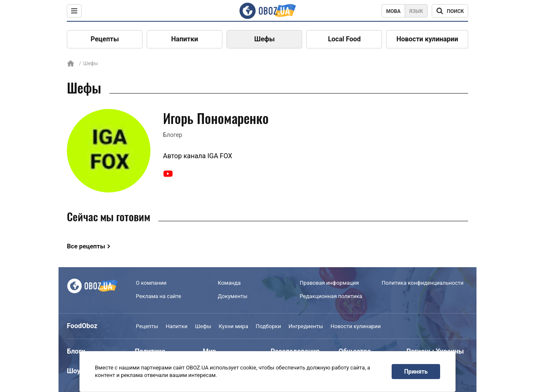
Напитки (185, 39)
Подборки (269, 326)
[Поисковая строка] (450, 11)
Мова (394, 11)
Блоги (76, 351)
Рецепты (105, 39)
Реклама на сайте (158, 296)
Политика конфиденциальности (423, 283)
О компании (151, 283)
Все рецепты (86, 246)
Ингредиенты (306, 326)
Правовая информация (329, 283)
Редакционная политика (331, 296)
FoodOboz (82, 326)
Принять (416, 372)
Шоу (74, 371)
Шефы (264, 39)
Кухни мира (233, 326)
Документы (233, 296)
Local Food (344, 39)
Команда (229, 283)
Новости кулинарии (427, 39)
